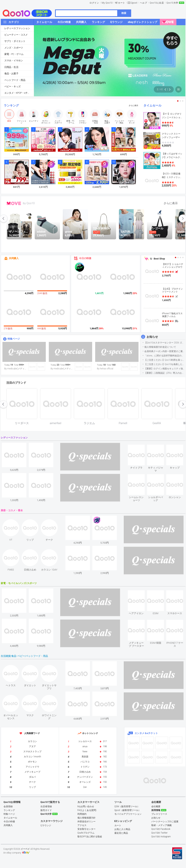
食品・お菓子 (11, 73)
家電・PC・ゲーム (14, 54)
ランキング (11, 105)
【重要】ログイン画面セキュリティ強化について (165, 369)
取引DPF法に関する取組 (90, 837)
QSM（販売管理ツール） (127, 806)
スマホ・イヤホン (14, 60)
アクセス (82, 825)
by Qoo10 (29, 203)
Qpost (134, 3)
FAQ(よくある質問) (87, 810)
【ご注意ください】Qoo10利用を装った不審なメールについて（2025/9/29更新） (165, 360)
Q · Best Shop (158, 259)
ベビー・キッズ (13, 86)
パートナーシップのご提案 (165, 822)
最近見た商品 (121, 833)
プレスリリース (159, 814)
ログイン (94, 3)
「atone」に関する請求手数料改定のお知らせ (165, 356)
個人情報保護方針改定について (160, 347)
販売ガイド (46, 810)
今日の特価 (85, 258)
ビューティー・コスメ (16, 35)
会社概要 (156, 806)
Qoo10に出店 (157, 3)
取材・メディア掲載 (162, 825)
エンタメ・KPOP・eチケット (19, 93)
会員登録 (8, 806)
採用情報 (156, 810)
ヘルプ (144, 3)
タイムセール (152, 105)
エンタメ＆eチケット (146, 733)
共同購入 (14, 258)
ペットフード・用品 (15, 80)
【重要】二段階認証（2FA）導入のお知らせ (165, 373)
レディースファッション (17, 28)
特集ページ (14, 339)
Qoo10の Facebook (161, 829)
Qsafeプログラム (86, 833)
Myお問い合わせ (86, 806)
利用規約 (82, 814)
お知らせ (152, 337)
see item (140, 447)
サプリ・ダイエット (15, 41)
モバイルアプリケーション (128, 814)
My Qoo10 (107, 3)
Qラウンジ (46, 825)
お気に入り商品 (122, 829)
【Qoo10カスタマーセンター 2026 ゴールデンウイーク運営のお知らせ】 (165, 343)
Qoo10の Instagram (161, 837)
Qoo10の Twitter (159, 833)
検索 (124, 13)
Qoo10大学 (172, 3)
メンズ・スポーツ (14, 48)
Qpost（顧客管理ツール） (127, 810)
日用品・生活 (11, 67)
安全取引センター (86, 829)
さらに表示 (133, 105)
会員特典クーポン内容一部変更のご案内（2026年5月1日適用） (165, 351)
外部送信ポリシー (86, 822)
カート (122, 3)
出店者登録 (46, 806)
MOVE (14, 203)
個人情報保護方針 (86, 818)
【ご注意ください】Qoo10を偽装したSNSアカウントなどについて (165, 364)
